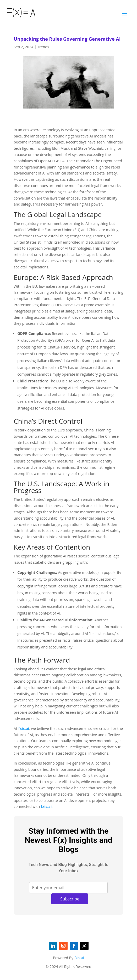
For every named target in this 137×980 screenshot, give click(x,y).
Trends (43, 47)
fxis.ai (24, 728)
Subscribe (70, 899)
